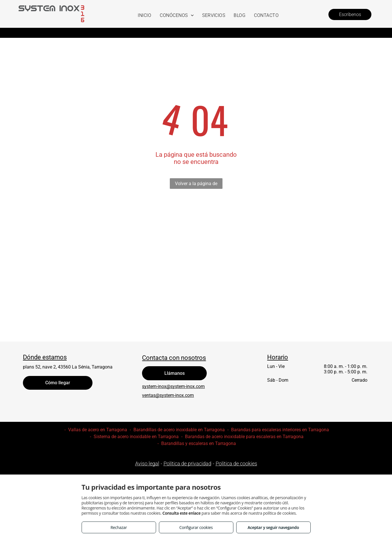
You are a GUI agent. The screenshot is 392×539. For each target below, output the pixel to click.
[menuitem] (144, 15)
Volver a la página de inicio (196, 185)
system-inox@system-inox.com (173, 386)
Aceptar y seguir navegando (273, 527)
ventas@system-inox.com (168, 395)
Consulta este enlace (181, 513)
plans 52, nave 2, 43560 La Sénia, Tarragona (68, 367)
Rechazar (119, 527)
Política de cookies (236, 463)
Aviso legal (147, 463)
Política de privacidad (187, 463)
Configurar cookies (196, 527)
